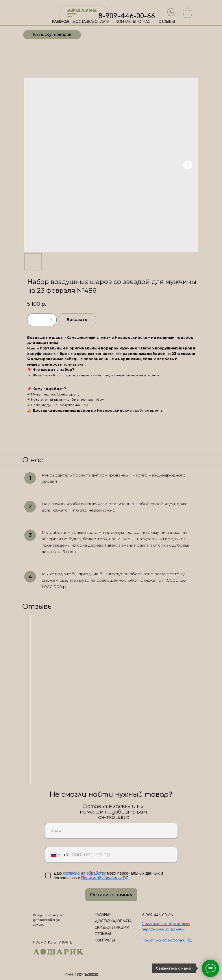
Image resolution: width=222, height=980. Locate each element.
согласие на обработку (84, 873)
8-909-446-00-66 (127, 16)
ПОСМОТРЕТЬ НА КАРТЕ (52, 943)
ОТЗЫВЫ (167, 22)
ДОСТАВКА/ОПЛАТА (91, 22)
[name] (111, 831)
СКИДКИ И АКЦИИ (112, 928)
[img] (171, 12)
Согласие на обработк (165, 924)
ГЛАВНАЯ (61, 22)
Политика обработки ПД (167, 940)
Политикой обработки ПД (105, 878)
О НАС (144, 22)
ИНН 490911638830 (81, 975)
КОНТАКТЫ (126, 22)
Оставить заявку (111, 895)
